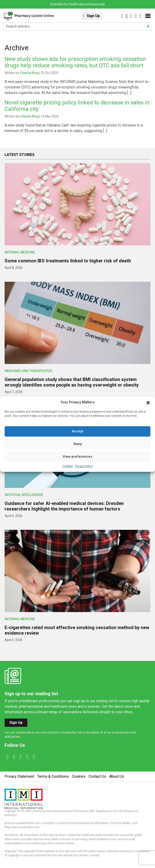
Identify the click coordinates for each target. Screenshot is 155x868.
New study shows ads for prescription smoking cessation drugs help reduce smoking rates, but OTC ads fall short (75, 62)
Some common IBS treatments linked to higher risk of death (68, 261)
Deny (78, 444)
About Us (117, 776)
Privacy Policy (84, 466)
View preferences (77, 457)
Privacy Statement (19, 776)
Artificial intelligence (24, 495)
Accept (78, 431)
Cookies (68, 466)
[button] (148, 402)
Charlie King (29, 73)
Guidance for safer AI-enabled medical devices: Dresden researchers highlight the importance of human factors (64, 506)
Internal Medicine (20, 252)
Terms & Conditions (53, 776)
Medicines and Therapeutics (28, 371)
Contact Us (97, 776)
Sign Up (93, 16)
